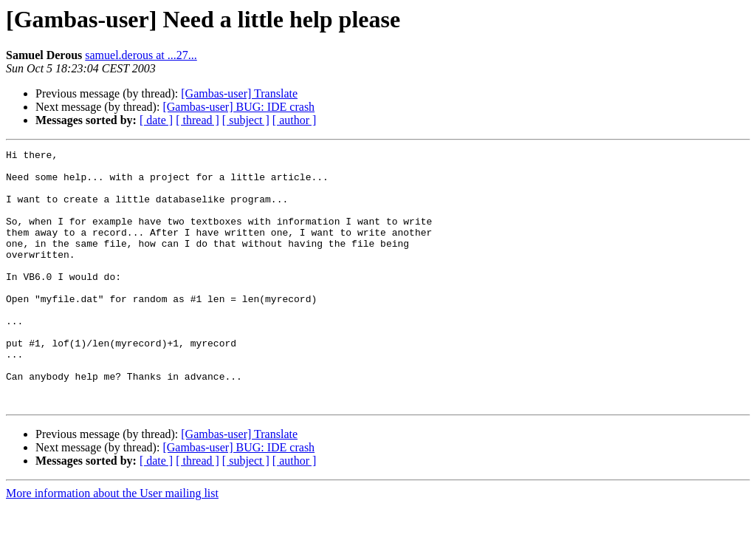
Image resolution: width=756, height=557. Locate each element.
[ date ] (156, 120)
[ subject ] (246, 120)
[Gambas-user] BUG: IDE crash (238, 107)
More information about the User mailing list (112, 544)
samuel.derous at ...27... (141, 55)
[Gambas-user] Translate (239, 93)
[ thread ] (197, 120)
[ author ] (295, 120)
